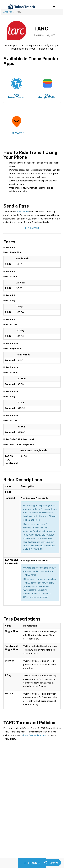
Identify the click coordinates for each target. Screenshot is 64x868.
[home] (21, 7)
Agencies (8, 12)
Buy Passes (32, 863)
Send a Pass (23, 212)
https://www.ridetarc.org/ (35, 735)
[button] (54, 7)
